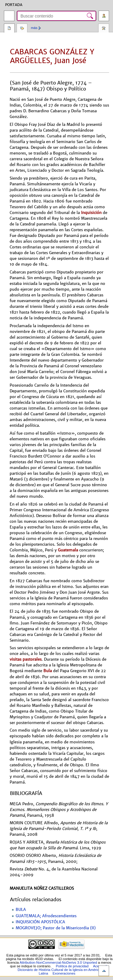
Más (34, 28)
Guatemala (68, 550)
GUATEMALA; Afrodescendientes (46, 916)
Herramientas (104, 29)
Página (9, 29)
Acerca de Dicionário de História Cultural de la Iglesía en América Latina (63, 970)
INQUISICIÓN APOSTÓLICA (40, 922)
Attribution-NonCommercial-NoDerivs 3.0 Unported (58, 962)
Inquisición (91, 213)
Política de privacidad (72, 966)
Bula (48, 671)
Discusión (22, 29)
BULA (21, 910)
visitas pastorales (26, 659)
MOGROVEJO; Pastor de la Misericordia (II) (56, 928)
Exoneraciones (64, 973)
